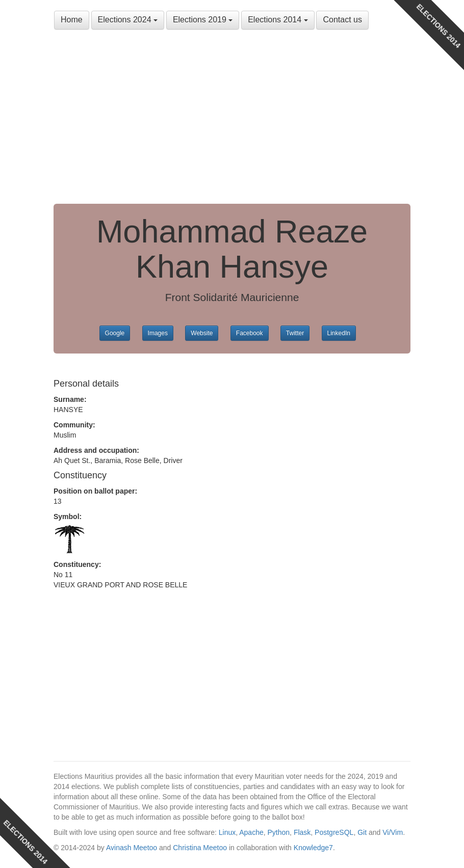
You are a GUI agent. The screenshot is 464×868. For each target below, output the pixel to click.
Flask (302, 832)
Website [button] (202, 333)
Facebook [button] (250, 333)
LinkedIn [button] (339, 333)
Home (72, 20)
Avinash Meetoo (132, 848)
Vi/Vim (393, 832)
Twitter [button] (295, 333)
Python (279, 832)
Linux (227, 832)
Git (362, 832)
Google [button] (115, 333)
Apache (251, 832)
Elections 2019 (203, 20)
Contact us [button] (342, 20)
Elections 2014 (278, 20)
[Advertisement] (232, 117)
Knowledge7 (313, 848)
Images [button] (158, 333)
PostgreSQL (334, 832)
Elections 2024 (128, 20)
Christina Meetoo (200, 848)
